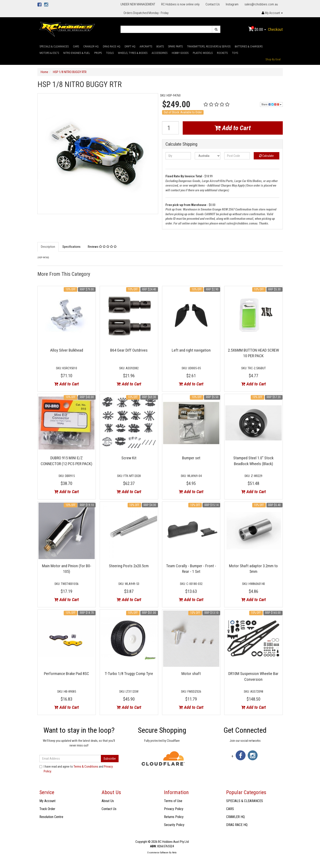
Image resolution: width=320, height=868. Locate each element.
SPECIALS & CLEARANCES (54, 46)
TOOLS (110, 53)
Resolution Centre (51, 817)
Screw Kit (129, 458)
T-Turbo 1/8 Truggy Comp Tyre (129, 674)
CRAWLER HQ (91, 46)
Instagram (232, 4)
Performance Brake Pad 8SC (66, 674)
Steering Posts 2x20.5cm (129, 566)
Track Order (47, 809)
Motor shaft (191, 674)
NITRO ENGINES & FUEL (77, 53)
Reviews (102, 247)
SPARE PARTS (175, 46)
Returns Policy (174, 817)
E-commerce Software (158, 853)
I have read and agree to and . (76, 769)
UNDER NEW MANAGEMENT (138, 4)
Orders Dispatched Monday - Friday (146, 13)
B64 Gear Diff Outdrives (129, 350)
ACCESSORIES (160, 53)
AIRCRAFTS (146, 46)
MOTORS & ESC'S (49, 53)
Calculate (266, 156)
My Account (47, 801)
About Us (108, 801)
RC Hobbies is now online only (180, 4)
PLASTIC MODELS (203, 53)
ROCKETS (222, 53)
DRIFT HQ (130, 46)
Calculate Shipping (181, 144)
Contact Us (213, 4)
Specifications (71, 247)
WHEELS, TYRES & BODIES (133, 53)
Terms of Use (173, 801)
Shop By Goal (273, 59)
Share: (271, 104)
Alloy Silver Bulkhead (67, 350)
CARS (76, 46)
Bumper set (191, 458)
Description (48, 247)
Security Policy (174, 825)
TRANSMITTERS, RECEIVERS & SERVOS (209, 46)
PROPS (98, 53)
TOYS (235, 53)
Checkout (275, 29)
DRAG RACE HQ (112, 46)
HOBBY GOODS (180, 53)
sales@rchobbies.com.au (261, 4)
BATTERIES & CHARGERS (249, 46)
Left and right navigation (191, 350)
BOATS (160, 46)
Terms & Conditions (86, 767)
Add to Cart (233, 128)
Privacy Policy (174, 809)
